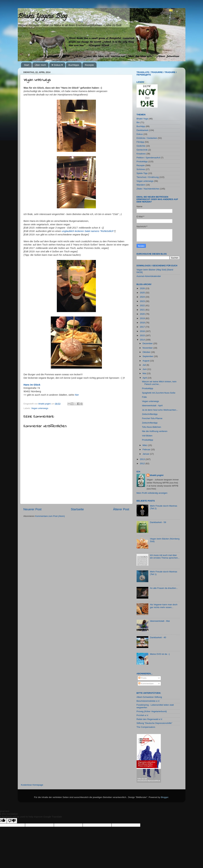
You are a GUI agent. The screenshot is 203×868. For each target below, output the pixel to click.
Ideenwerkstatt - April (152, 405)
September (148, 356)
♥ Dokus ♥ (57, 65)
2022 (143, 305)
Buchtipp (141, 126)
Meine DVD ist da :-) (160, 654)
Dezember (148, 343)
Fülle (144, 397)
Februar (147, 449)
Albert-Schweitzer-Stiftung (149, 697)
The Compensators (146, 727)
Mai (145, 373)
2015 (143, 335)
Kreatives (141, 154)
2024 (143, 297)
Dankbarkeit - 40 (158, 637)
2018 (143, 323)
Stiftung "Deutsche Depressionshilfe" (154, 723)
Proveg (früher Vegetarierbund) (152, 711)
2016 (143, 331)
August (146, 361)
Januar (146, 454)
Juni (145, 369)
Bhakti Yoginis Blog (42, 17)
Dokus (140, 134)
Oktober (147, 352)
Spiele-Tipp (142, 173)
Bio (138, 122)
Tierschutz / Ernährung (148, 177)
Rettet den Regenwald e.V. (150, 719)
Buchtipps (74, 65)
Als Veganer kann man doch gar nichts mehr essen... (164, 606)
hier (77, 395)
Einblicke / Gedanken (147, 138)
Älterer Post (121, 509)
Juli (145, 365)
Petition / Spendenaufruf (148, 158)
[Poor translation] (12, 821)
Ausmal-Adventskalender (149, 276)
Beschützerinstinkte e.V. (148, 701)
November (148, 348)
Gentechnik (142, 150)
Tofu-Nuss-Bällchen (151, 427)
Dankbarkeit (142, 130)
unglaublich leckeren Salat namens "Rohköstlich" (88, 231)
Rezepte (89, 65)
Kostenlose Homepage (32, 785)
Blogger (165, 797)
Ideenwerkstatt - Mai (160, 621)
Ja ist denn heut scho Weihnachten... (160, 410)
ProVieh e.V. (143, 715)
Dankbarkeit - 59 (158, 522)
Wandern (141, 185)
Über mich (40, 65)
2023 (143, 301)
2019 (143, 318)
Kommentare (146, 684)
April (145, 378)
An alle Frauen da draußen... (164, 588)
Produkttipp (142, 161)
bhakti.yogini (45, 404)
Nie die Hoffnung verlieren (155, 431)
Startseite (77, 509)
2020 (143, 314)
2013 (143, 459)
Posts (142, 678)
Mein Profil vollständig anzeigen (152, 493)
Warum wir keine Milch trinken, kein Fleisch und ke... (159, 383)
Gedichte (141, 146)
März (145, 445)
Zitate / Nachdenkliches (148, 189)
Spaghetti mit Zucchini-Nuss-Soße (159, 393)
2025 (143, 293)
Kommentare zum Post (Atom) (50, 516)
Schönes (141, 169)
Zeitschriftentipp (150, 414)
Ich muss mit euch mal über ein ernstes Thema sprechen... (165, 556)
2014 (143, 340)
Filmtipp (140, 142)
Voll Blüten (147, 436)
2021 (143, 310)
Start (27, 65)
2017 (143, 327)
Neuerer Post (32, 509)
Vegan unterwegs (40, 408)
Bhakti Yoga (142, 119)
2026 (143, 288)
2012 (143, 463)
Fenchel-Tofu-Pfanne (152, 418)
